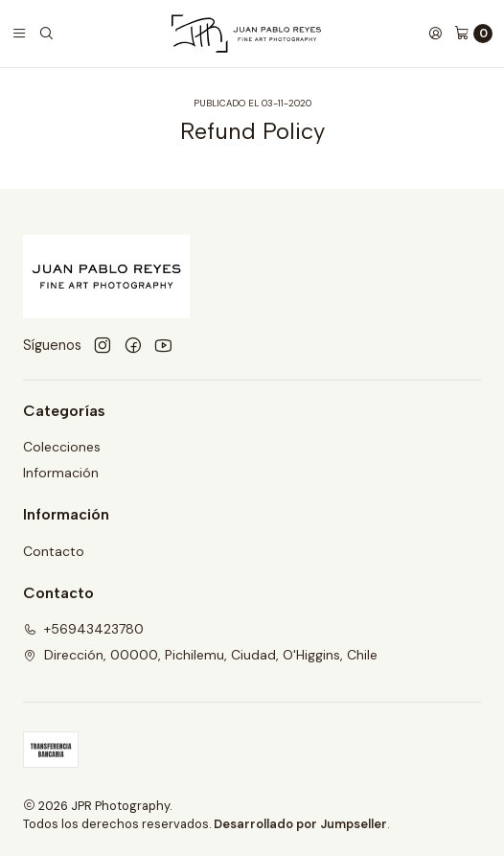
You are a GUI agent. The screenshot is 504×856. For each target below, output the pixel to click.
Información (61, 473)
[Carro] (473, 34)
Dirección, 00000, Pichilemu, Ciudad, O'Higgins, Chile (200, 655)
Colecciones (62, 447)
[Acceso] (435, 34)
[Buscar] (46, 34)
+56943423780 (83, 629)
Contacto (54, 551)
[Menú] (19, 34)
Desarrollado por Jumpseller (300, 824)
